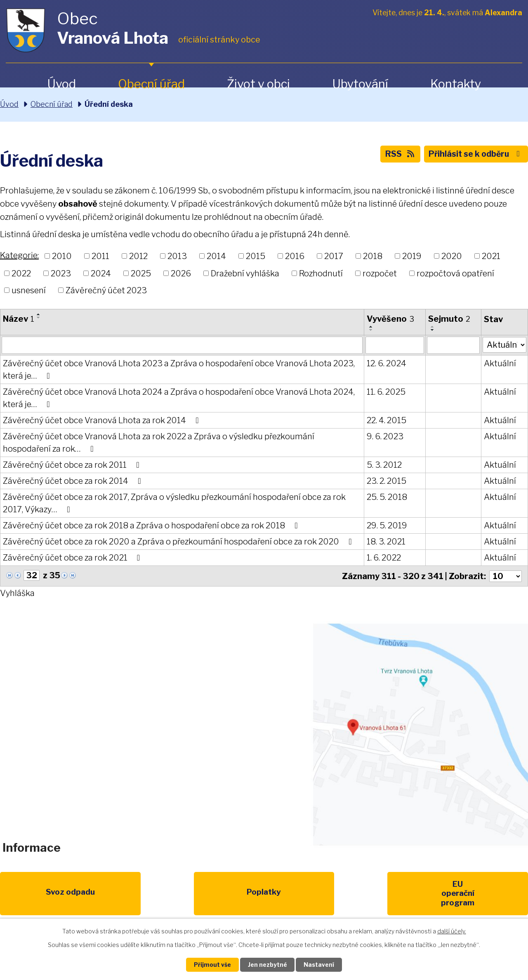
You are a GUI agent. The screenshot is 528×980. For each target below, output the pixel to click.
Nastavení (321, 965)
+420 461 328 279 (154, 728)
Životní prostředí (264, 899)
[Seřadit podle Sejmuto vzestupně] (432, 327)
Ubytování (360, 84)
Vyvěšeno (390, 319)
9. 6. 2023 (385, 436)
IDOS (416, 894)
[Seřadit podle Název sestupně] (39, 318)
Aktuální (499, 363)
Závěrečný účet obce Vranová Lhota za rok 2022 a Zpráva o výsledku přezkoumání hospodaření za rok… (159, 443)
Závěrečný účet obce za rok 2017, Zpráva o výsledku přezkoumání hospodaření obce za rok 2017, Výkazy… (174, 503)
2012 (138, 256)
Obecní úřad (151, 84)
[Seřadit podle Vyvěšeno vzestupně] (371, 327)
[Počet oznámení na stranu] (505, 576)
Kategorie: (19, 255)
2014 (216, 256)
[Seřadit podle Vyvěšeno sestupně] (371, 330)
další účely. (452, 931)
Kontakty (456, 84)
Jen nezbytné (268, 965)
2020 (452, 256)
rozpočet (380, 273)
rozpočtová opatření (455, 273)
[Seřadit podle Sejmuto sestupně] (432, 330)
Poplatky (112, 894)
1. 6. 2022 (383, 558)
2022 (21, 273)
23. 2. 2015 (386, 481)
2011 (100, 256)
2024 (101, 273)
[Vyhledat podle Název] (182, 345)
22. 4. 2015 (386, 420)
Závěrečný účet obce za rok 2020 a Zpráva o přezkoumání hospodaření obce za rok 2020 (179, 542)
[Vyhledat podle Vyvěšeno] (394, 345)
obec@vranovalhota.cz (257, 728)
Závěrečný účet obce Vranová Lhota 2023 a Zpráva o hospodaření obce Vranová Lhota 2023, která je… (179, 370)
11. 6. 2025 (386, 392)
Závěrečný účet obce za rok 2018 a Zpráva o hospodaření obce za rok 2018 (152, 525)
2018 (373, 256)
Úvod (61, 84)
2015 (256, 256)
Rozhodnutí (321, 273)
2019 (412, 256)
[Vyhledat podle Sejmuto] (453, 345)
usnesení (29, 290)
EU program (188, 894)
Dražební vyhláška (245, 273)
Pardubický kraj (492, 894)
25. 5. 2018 (387, 497)
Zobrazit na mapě (419, 734)
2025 (141, 273)
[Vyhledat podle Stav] (504, 344)
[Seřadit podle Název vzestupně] (39, 314)
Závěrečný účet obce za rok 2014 (74, 481)
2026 (181, 273)
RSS (396, 155)
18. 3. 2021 (386, 542)
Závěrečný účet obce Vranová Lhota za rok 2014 (103, 420)
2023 (61, 273)
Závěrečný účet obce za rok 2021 (73, 558)
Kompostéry (340, 894)
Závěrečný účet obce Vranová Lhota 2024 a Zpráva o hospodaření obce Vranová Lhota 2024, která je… (179, 398)
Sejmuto (448, 319)
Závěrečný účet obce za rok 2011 (73, 465)
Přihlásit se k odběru (474, 155)
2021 (491, 256)
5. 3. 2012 (384, 465)
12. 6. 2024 (386, 363)
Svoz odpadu (36, 894)
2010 (62, 256)
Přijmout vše (211, 965)
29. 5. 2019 (387, 525)
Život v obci (258, 84)
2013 (177, 256)
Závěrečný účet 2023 (106, 290)
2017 (334, 256)
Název (19, 319)
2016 (295, 256)
